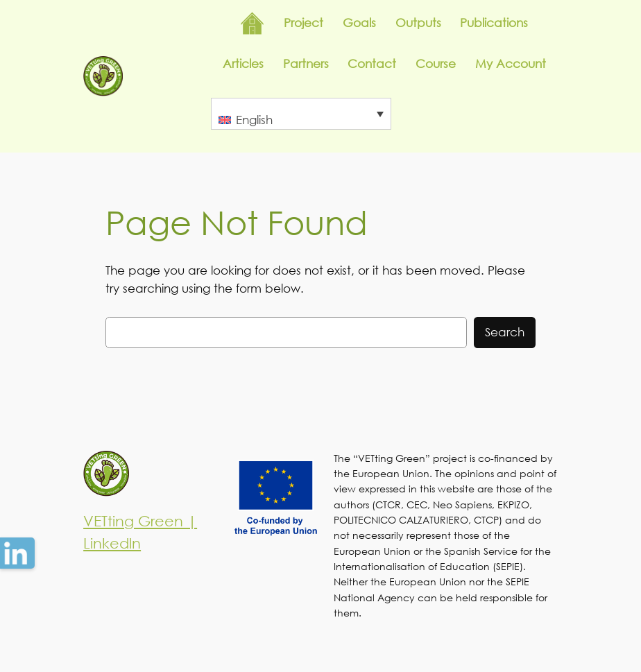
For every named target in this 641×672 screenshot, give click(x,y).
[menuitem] (301, 114)
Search (505, 332)
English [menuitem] (254, 120)
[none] (301, 114)
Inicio (252, 23)
